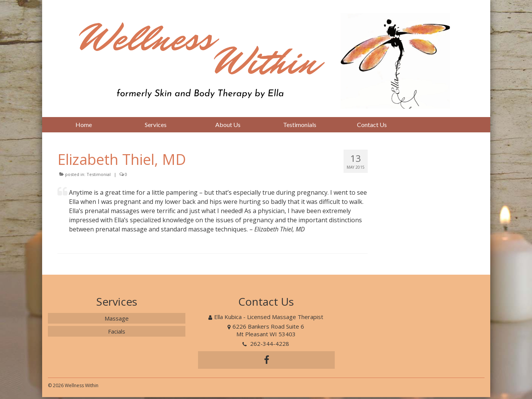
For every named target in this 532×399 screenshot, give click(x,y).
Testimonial (99, 174)
